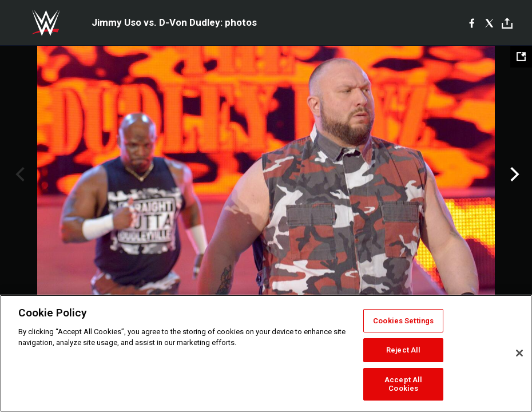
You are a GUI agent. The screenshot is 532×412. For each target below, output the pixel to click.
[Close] (519, 353)
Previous (19, 175)
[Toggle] (507, 23)
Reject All (403, 350)
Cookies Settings (403, 321)
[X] (489, 23)
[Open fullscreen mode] (521, 57)
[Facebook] (472, 23)
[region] (266, 353)
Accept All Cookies (403, 384)
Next (513, 175)
